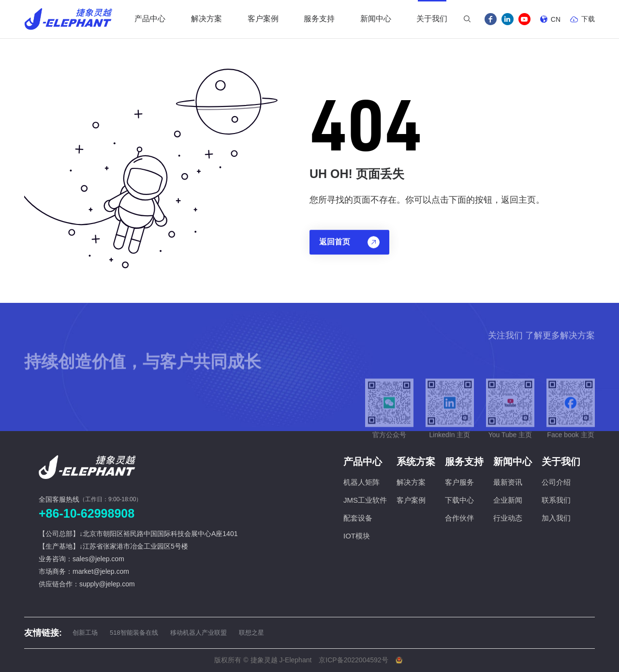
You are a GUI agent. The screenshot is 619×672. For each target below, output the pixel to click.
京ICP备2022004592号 (353, 660)
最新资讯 (508, 482)
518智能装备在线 (134, 633)
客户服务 (459, 482)
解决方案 (411, 482)
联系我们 (556, 500)
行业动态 (508, 518)
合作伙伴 (459, 518)
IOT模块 (357, 536)
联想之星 (251, 633)
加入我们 (556, 518)
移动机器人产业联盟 (199, 633)
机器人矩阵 (361, 482)
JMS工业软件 (365, 500)
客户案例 (411, 500)
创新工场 (85, 633)
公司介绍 (556, 482)
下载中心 (459, 500)
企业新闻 (508, 500)
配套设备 (358, 518)
